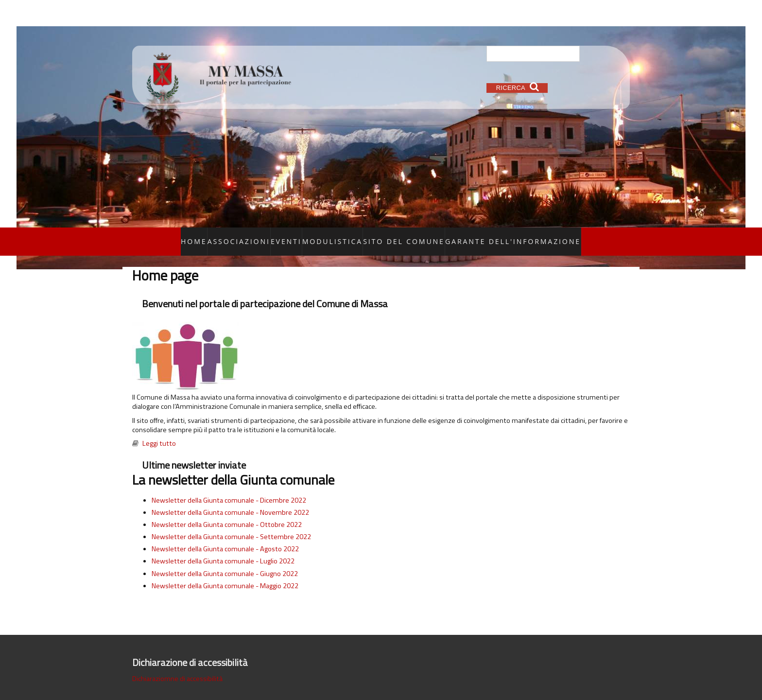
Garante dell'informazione (492, 235)
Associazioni (275, 235)
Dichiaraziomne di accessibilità (177, 666)
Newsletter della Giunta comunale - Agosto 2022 (225, 537)
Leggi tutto (159, 431)
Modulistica (356, 235)
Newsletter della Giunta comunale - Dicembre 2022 (229, 488)
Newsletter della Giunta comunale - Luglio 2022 (223, 549)
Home (235, 235)
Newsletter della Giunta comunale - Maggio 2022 (225, 573)
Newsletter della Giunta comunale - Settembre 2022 (231, 524)
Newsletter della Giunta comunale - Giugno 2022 (225, 561)
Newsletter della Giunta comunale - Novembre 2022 (230, 500)
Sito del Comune (412, 235)
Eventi (316, 235)
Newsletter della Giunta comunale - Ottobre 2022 (227, 512)
